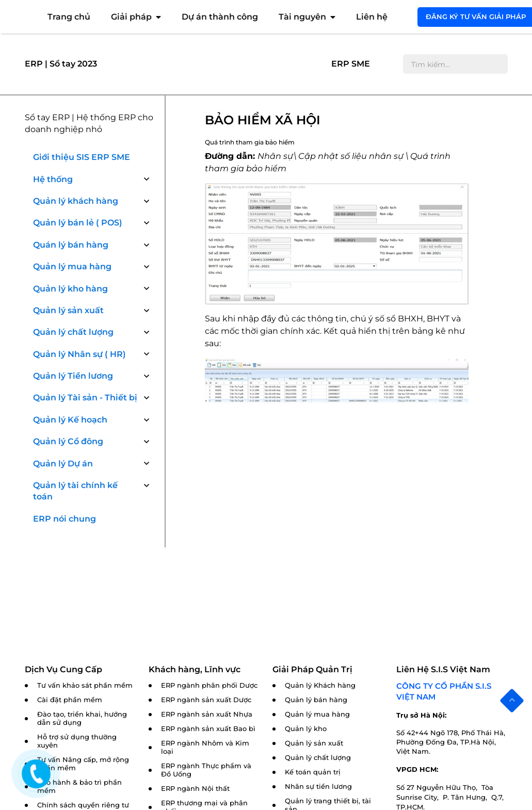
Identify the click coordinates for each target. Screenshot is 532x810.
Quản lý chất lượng (73, 332)
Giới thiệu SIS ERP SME (82, 157)
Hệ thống (53, 179)
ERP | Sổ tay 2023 (61, 64)
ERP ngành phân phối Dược (209, 685)
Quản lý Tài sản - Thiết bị (85, 398)
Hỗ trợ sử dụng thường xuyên (77, 741)
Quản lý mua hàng (72, 266)
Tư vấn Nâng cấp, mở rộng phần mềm (83, 764)
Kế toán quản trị (313, 772)
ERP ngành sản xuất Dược (206, 700)
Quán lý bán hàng (71, 245)
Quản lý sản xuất (68, 310)
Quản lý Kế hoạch (70, 420)
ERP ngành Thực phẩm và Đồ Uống (206, 770)
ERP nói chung (65, 519)
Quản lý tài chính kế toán (75, 491)
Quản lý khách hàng (76, 201)
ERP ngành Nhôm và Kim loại (205, 747)
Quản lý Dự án (63, 464)
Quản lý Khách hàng (320, 685)
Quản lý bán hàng (316, 700)
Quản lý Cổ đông (68, 441)
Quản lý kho (306, 729)
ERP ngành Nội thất (195, 789)
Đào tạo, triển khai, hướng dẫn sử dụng (82, 718)
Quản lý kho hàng (70, 289)
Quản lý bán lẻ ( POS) (78, 223)
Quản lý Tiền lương (73, 376)
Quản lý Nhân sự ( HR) (79, 354)
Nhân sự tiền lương (318, 787)
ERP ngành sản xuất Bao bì (208, 729)
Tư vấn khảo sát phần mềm (85, 685)
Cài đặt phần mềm (70, 700)
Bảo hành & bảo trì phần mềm (79, 787)
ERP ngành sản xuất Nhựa (207, 714)
